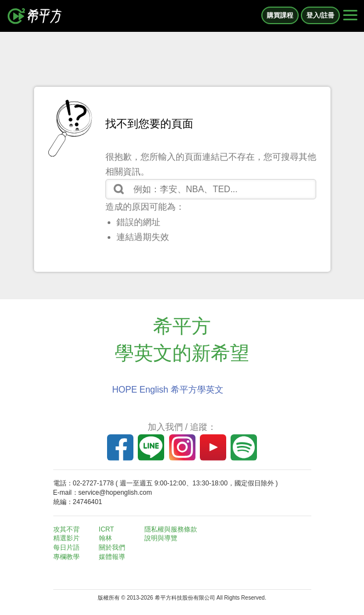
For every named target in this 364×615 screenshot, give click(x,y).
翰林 (105, 538)
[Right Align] (350, 16)
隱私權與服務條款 (171, 529)
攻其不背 (66, 529)
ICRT (107, 529)
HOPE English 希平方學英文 (168, 390)
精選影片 (66, 538)
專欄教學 (66, 557)
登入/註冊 (320, 15)
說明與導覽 (161, 538)
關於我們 (112, 547)
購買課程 (280, 15)
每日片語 (66, 547)
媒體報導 (112, 557)
